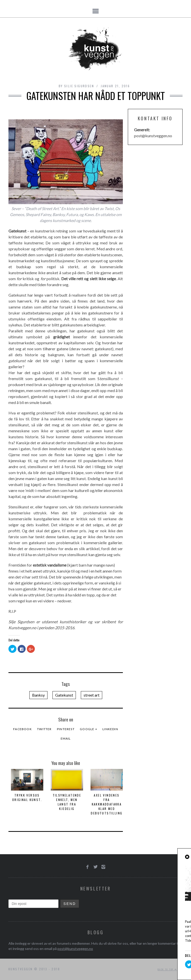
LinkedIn (110, 729)
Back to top (167, 969)
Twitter (44, 729)
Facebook (23, 729)
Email (66, 738)
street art (92, 695)
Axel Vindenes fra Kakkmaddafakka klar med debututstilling (107, 804)
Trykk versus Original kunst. (27, 797)
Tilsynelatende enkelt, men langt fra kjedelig (67, 802)
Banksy (38, 695)
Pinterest (66, 729)
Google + (89, 729)
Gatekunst (64, 695)
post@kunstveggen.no (75, 949)
